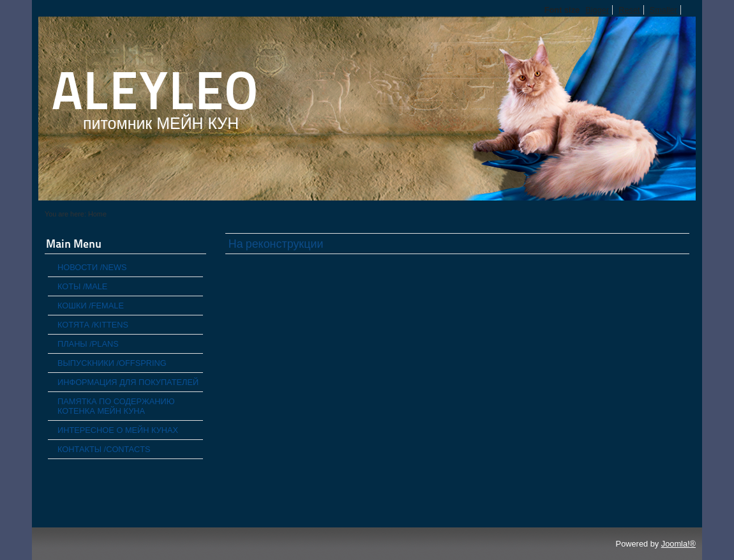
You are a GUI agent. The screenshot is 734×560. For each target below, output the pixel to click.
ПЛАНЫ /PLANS (88, 344)
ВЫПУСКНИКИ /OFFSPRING (112, 363)
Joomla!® (678, 544)
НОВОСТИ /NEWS (92, 267)
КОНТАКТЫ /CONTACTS (104, 449)
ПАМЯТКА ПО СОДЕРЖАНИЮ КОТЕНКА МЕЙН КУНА (116, 406)
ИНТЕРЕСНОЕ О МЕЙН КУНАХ (118, 430)
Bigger (597, 10)
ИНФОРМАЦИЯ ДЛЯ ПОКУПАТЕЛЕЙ (128, 382)
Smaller (663, 10)
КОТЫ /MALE (82, 286)
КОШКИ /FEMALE (91, 306)
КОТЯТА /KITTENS (93, 325)
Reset (629, 10)
